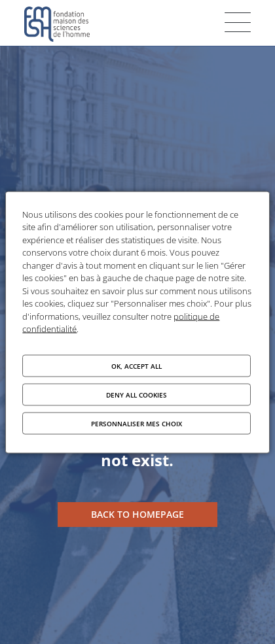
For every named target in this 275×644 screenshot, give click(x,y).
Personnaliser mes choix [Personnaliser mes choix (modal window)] (137, 423)
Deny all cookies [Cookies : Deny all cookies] (137, 394)
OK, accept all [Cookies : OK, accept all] (137, 365)
